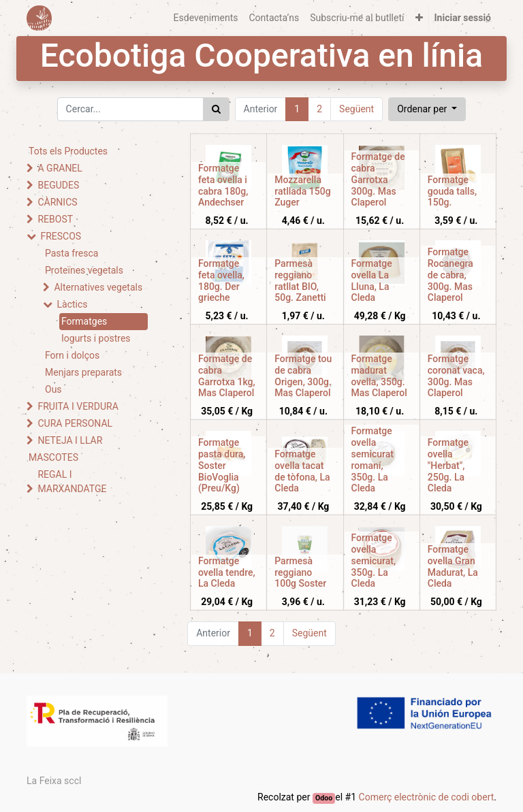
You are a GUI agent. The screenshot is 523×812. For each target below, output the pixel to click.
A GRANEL (60, 168)
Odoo (324, 798)
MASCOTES (53, 457)
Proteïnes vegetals (84, 270)
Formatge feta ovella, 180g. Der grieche (221, 280)
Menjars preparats (83, 372)
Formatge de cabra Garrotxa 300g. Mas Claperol (378, 179)
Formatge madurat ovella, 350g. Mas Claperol (379, 376)
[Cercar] (216, 109)
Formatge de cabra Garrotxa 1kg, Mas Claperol (227, 376)
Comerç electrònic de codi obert (427, 797)
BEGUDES (58, 185)
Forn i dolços (72, 355)
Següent (356, 109)
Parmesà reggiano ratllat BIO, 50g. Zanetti (300, 280)
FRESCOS (61, 236)
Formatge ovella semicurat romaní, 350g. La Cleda (373, 459)
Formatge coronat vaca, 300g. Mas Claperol (456, 376)
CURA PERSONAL (75, 423)
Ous (53, 389)
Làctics (72, 304)
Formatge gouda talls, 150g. (452, 191)
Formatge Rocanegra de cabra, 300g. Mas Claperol (450, 275)
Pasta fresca (72, 253)
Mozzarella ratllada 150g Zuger (302, 191)
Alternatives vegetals (98, 287)
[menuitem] (206, 18)
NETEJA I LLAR (70, 440)
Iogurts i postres (96, 338)
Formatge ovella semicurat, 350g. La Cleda (374, 561)
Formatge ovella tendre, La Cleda (227, 572)
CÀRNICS (57, 202)
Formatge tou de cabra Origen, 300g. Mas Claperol (303, 376)
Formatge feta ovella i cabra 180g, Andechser (223, 185)
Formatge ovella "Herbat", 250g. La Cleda (448, 465)
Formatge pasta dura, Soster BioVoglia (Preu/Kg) (222, 465)
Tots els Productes (68, 151)
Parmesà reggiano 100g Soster (300, 572)
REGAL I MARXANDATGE (72, 482)
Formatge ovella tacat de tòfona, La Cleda (302, 471)
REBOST (55, 219)
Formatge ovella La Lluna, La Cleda (372, 280)
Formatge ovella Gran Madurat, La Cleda (453, 566)
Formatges (84, 321)
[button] (419, 18)
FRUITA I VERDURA (78, 406)
